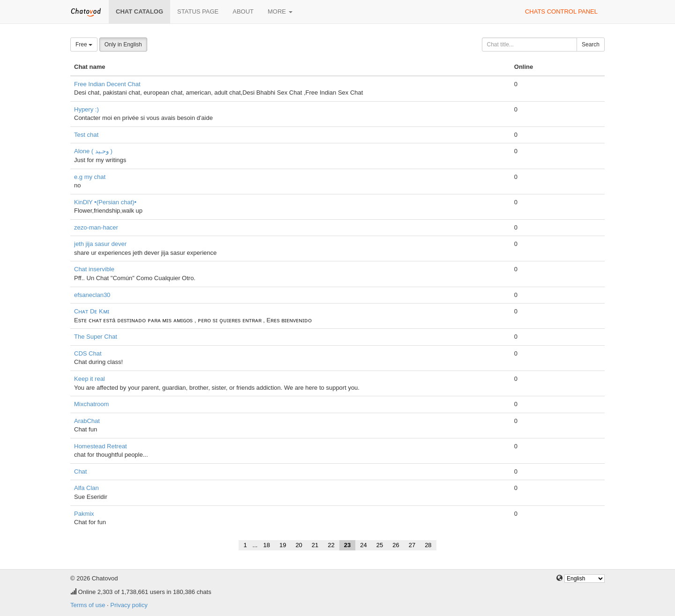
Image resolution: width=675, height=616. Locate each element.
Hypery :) (86, 109)
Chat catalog (139, 11)
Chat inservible (94, 269)
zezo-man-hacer (96, 227)
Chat (80, 471)
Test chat (86, 135)
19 (283, 545)
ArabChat (87, 421)
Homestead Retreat (101, 446)
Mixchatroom (91, 404)
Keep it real (90, 379)
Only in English (123, 45)
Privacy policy (129, 605)
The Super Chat (96, 337)
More (280, 11)
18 (266, 545)
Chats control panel (561, 11)
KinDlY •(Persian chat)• (105, 202)
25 (380, 545)
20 (299, 545)
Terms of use (88, 605)
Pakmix (84, 514)
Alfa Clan (86, 488)
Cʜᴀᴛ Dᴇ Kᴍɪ (92, 311)
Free (84, 45)
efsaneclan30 (92, 295)
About (243, 11)
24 (363, 545)
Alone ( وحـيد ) (93, 151)
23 (347, 545)
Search (591, 45)
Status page (198, 11)
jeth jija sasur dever (100, 244)
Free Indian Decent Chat (107, 84)
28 (428, 545)
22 (331, 545)
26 (396, 545)
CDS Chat (88, 353)
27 (412, 545)
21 (315, 545)
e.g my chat (90, 177)
